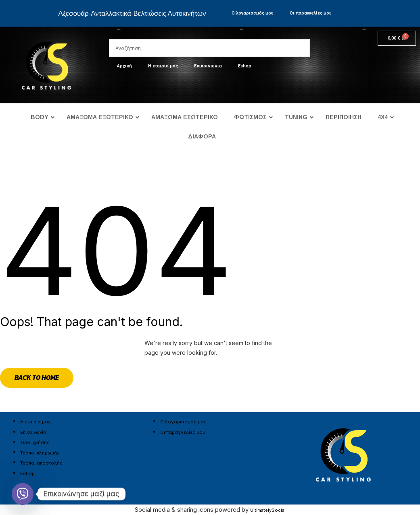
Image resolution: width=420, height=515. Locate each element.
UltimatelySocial (268, 510)
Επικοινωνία (208, 66)
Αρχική (124, 66)
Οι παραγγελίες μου (311, 13)
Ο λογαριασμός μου (253, 13)
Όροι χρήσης (35, 442)
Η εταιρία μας (163, 66)
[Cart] (397, 38)
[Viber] (23, 494)
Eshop (245, 66)
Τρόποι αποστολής (41, 463)
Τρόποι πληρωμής (40, 453)
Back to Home (37, 377)
